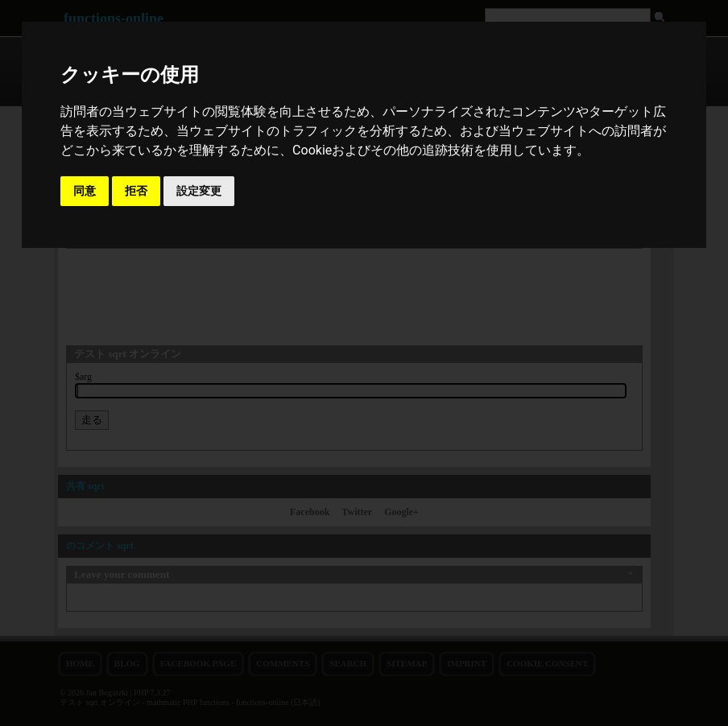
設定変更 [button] (199, 191)
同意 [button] (85, 191)
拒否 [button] (136, 191)
